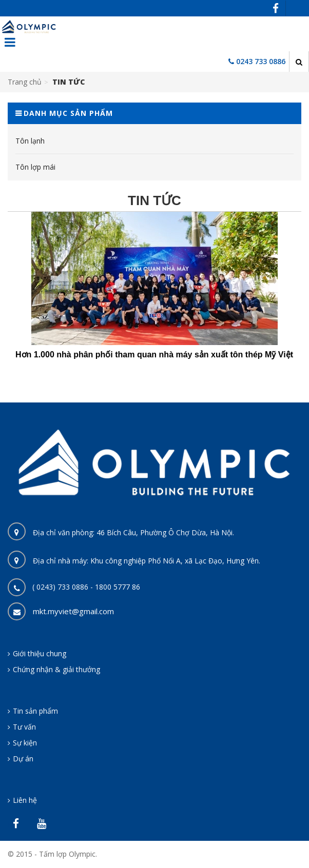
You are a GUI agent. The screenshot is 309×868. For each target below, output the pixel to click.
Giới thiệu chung (40, 653)
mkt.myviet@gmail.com (73, 611)
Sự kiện (25, 743)
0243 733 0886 (261, 61)
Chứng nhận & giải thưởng (56, 669)
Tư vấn (24, 727)
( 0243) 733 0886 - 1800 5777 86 (86, 587)
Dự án (23, 759)
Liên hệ (25, 800)
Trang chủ (25, 82)
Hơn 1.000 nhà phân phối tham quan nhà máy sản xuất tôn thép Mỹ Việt (154, 355)
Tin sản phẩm (35, 711)
